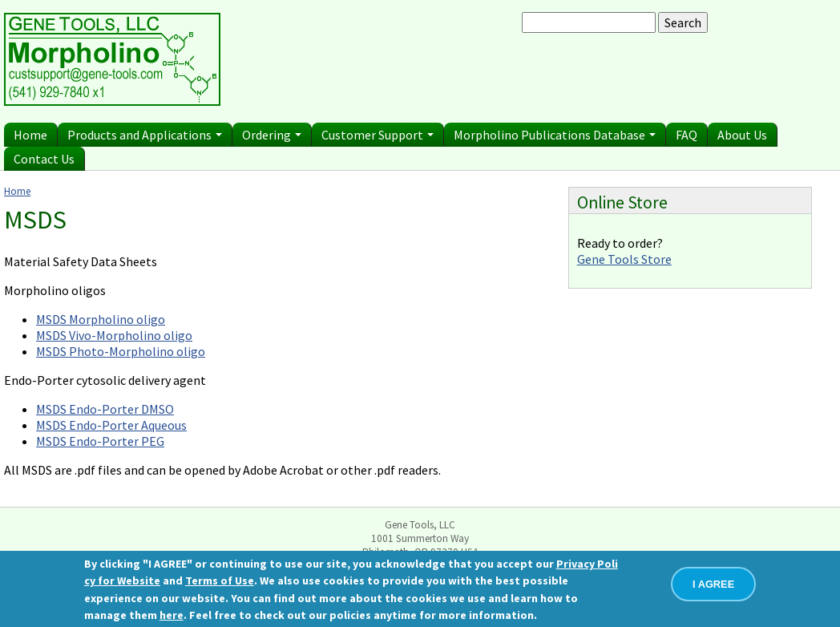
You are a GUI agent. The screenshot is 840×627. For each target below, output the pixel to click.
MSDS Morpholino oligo (101, 319)
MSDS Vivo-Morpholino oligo (114, 335)
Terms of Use (220, 580)
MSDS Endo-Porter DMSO (105, 409)
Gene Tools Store (624, 259)
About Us (742, 135)
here (172, 615)
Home (30, 135)
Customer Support (378, 135)
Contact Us (44, 159)
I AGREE (713, 584)
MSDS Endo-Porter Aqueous (111, 425)
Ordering (272, 135)
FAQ (687, 135)
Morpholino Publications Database (555, 135)
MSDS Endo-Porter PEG (100, 441)
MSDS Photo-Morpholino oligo (121, 351)
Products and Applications (145, 135)
